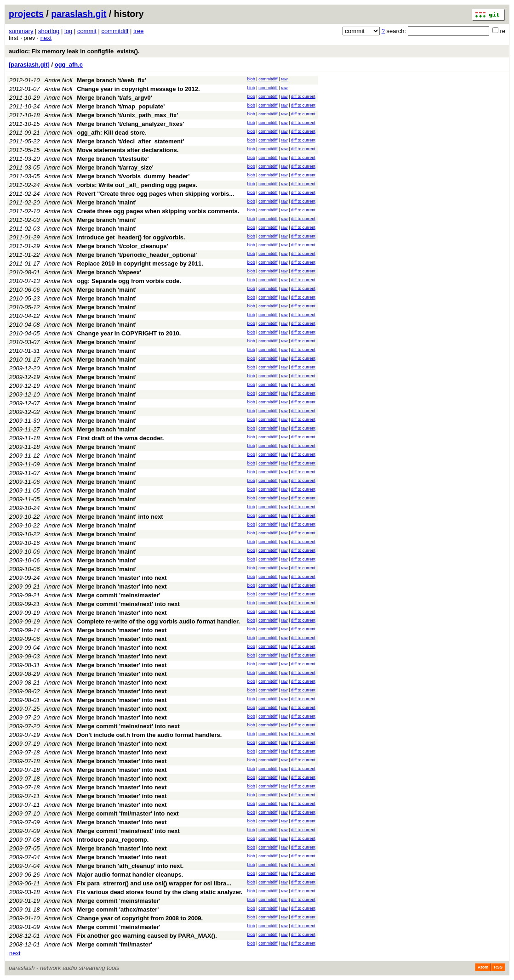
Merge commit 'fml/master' (114, 944)
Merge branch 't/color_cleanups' (122, 246)
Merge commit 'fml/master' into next (128, 813)
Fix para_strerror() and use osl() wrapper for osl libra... (154, 883)
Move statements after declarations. (128, 150)
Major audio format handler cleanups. (130, 875)
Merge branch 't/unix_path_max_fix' (127, 115)
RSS (498, 967)
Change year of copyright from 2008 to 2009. (140, 918)
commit (87, 31)
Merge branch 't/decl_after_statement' (130, 141)
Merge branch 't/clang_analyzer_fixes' (130, 124)
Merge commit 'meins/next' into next (128, 604)
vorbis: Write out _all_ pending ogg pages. (137, 185)
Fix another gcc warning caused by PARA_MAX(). (147, 936)
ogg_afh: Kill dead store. (112, 133)
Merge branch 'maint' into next (120, 517)
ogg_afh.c (69, 65)
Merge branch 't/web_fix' (111, 80)
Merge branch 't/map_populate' (121, 106)
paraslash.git (79, 14)
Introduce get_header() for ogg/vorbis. (131, 237)
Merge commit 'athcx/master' (118, 909)
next (46, 38)
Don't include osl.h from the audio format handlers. (149, 735)
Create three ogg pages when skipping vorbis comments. (158, 211)
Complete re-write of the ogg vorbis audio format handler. (158, 621)
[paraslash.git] (29, 65)
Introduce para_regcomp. (113, 840)
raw (284, 79)
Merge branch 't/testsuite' (113, 159)
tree (138, 31)
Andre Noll (59, 80)
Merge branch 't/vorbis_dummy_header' (133, 176)
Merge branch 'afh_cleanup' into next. (130, 866)
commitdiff (115, 31)
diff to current (303, 96)
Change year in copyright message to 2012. (138, 89)
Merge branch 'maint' (107, 202)
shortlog (49, 31)
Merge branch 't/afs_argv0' (114, 98)
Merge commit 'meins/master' (119, 595)
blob (251, 79)
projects (26, 14)
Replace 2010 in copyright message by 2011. (140, 263)
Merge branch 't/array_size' (115, 167)
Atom (483, 967)
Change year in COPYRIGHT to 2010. (129, 333)
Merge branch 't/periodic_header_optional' (137, 255)
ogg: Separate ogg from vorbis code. (129, 281)
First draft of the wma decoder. (120, 438)
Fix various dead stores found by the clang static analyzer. (160, 892)
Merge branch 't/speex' (109, 272)
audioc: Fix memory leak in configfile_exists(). (74, 51)
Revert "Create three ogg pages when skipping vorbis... (155, 194)
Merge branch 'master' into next (122, 578)
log (68, 31)
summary (21, 31)
